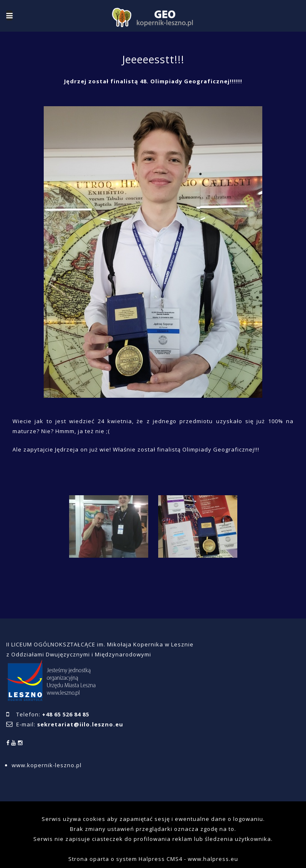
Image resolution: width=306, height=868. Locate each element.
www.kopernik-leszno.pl (47, 765)
